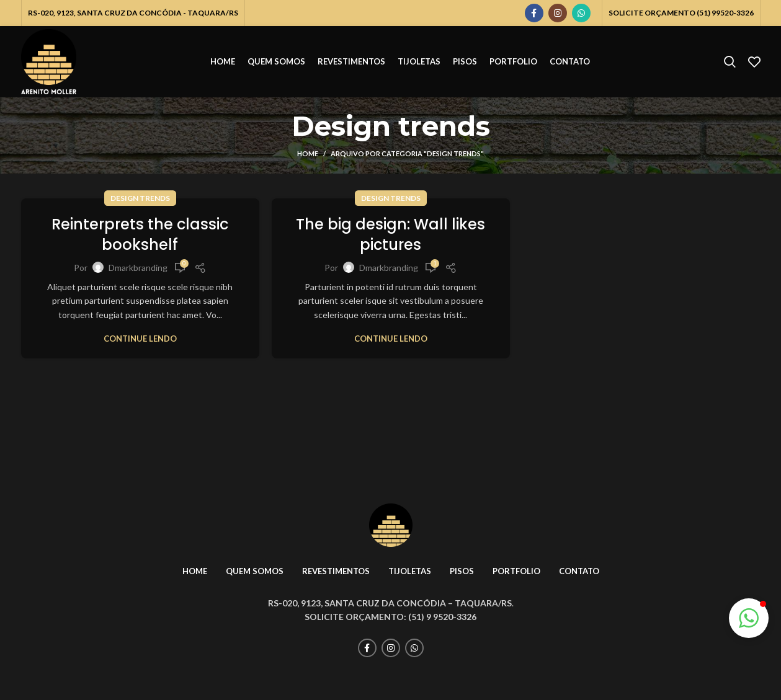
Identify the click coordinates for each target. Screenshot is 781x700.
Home (308, 153)
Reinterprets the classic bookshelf (140, 235)
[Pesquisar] (730, 62)
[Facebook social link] (534, 13)
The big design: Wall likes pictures (390, 235)
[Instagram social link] (558, 13)
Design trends (140, 198)
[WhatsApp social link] (581, 13)
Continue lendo (140, 339)
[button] (749, 618)
